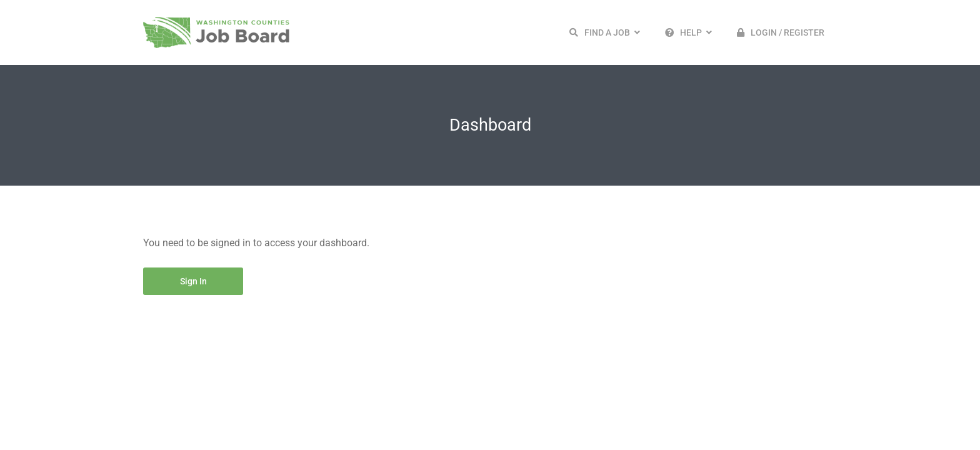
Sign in (193, 281)
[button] (605, 32)
